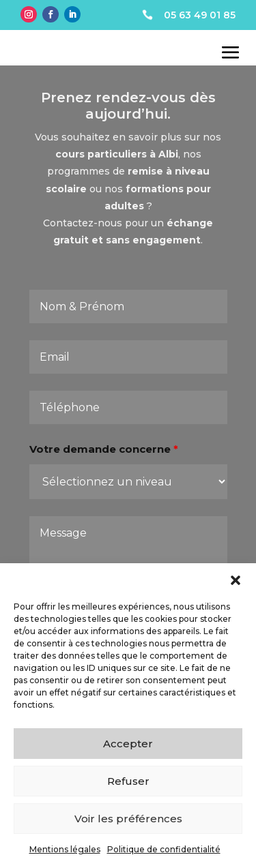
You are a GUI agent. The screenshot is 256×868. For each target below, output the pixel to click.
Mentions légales (65, 849)
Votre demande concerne (104, 457)
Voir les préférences (128, 819)
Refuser (128, 781)
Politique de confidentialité (164, 849)
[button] (236, 580)
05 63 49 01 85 (200, 15)
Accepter (128, 744)
